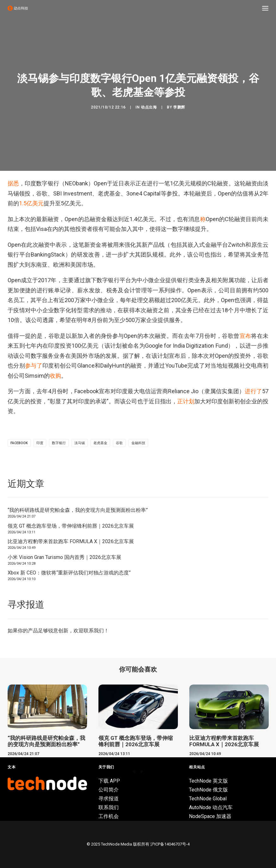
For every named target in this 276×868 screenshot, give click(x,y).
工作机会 (109, 816)
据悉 (13, 183)
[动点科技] (18, 8)
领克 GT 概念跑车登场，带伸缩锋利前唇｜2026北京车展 (71, 526)
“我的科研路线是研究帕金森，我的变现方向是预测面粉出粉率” (78, 510)
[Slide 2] (141, 772)
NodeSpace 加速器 (210, 816)
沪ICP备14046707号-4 (170, 844)
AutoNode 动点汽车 (211, 807)
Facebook (19, 443)
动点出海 (149, 107)
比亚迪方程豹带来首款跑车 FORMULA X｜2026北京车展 (71, 541)
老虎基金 (100, 443)
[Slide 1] (135, 772)
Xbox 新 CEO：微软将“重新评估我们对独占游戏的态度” (69, 573)
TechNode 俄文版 (208, 790)
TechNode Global (208, 799)
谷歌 (119, 443)
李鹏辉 (179, 107)
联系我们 (94, 631)
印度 (40, 443)
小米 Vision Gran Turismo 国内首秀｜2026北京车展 (64, 557)
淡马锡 (80, 443)
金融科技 (138, 443)
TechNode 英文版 (208, 781)
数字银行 (59, 443)
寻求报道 (109, 799)
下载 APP (109, 781)
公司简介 (109, 790)
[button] (265, 8)
